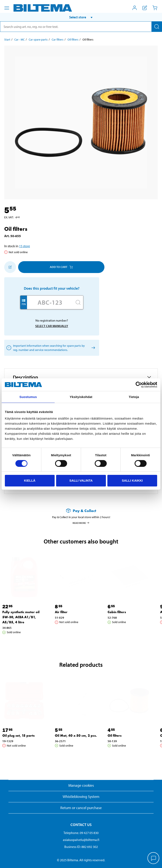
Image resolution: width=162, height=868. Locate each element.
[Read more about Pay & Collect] (81, 511)
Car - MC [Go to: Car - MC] (20, 39)
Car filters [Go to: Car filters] (58, 39)
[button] (81, 17)
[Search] (157, 27)
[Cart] (155, 8)
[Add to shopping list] (10, 267)
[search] (81, 27)
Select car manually (52, 326)
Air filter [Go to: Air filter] (61, 612)
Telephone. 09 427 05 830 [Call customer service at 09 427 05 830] (81, 833)
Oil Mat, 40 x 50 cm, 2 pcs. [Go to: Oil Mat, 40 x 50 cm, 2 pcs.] (76, 736)
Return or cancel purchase (81, 808)
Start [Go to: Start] (7, 39)
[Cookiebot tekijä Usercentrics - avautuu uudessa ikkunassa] (139, 385)
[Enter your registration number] (50, 302)
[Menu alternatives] (7, 8)
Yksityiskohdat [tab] (81, 397)
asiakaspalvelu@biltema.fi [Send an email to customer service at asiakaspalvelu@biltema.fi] (81, 840)
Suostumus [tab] (28, 397)
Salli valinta (81, 480)
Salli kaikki (132, 480)
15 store (24, 246)
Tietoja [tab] (134, 397)
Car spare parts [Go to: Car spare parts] (38, 39)
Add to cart (61, 267)
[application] (154, 858)
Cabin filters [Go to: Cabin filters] (117, 612)
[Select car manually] (92, 348)
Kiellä (30, 480)
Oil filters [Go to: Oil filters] (73, 39)
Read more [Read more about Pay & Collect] (81, 523)
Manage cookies (81, 785)
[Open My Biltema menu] (135, 8)
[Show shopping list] (145, 8)
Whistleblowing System (81, 797)
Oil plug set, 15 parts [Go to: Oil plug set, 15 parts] (18, 736)
